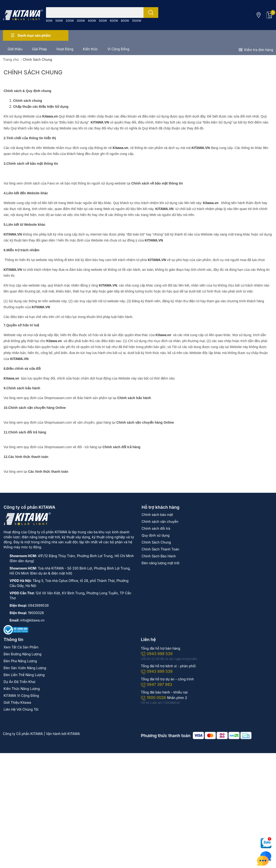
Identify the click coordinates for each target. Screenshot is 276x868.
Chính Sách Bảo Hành (159, 556)
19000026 (36, 613)
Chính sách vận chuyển (160, 521)
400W (92, 21)
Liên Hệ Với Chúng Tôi (21, 709)
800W (125, 21)
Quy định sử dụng (156, 535)
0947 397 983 (156, 684)
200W (70, 21)
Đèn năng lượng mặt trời (160, 563)
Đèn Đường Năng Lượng (23, 654)
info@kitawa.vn (32, 620)
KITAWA (74, 734)
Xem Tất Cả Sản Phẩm (21, 647)
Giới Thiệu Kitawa (17, 702)
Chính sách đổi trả (156, 528)
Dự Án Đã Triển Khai (19, 682)
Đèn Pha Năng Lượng (20, 661)
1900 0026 (154, 698)
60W (49, 21)
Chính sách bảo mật (157, 515)
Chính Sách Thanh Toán (160, 549)
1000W (137, 21)
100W (59, 21)
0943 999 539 (157, 654)
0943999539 (38, 605)
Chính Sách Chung (33, 72)
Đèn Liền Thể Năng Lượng (24, 675)
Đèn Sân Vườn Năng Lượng (25, 668)
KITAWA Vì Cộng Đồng (21, 696)
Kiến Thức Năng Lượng (22, 689)
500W (103, 21)
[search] (151, 13)
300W (81, 21)
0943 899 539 (157, 671)
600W (114, 21)
